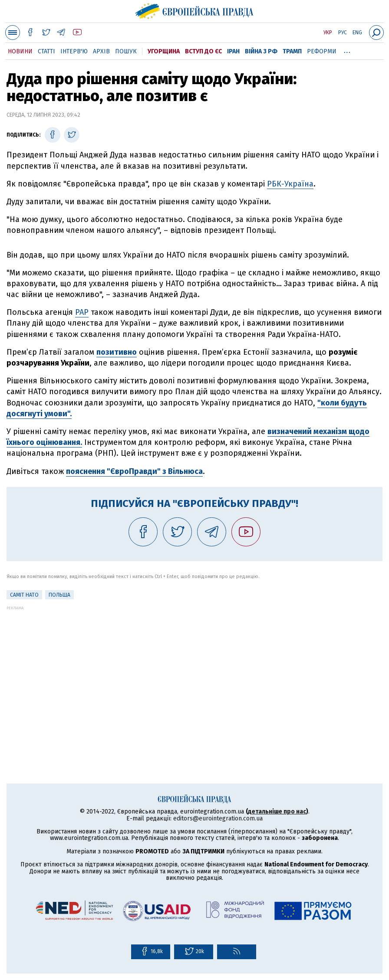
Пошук (126, 51)
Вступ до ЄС (203, 51)
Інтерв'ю (74, 51)
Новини (20, 51)
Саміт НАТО (24, 595)
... (347, 50)
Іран (233, 51)
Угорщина (164, 51)
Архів (101, 51)
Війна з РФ (261, 51)
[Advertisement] (194, 671)
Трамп (292, 51)
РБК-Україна (290, 184)
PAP (82, 312)
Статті (46, 51)
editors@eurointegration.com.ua (218, 818)
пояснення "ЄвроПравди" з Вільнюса (134, 471)
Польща (59, 595)
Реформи (322, 51)
